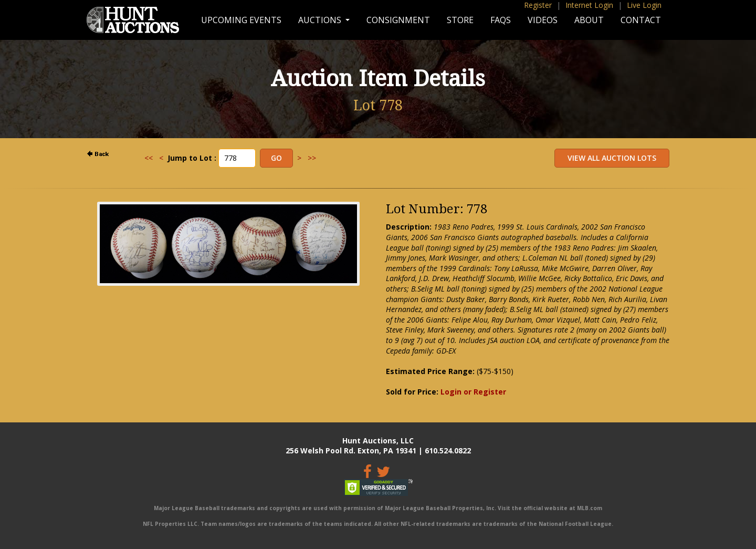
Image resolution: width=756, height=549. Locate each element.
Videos (543, 20)
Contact (641, 20)
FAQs (501, 20)
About (589, 20)
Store (460, 20)
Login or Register (473, 392)
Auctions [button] (321, 20)
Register (538, 5)
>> (312, 158)
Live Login (644, 5)
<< (149, 158)
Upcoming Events (241, 20)
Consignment (398, 20)
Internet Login (589, 5)
